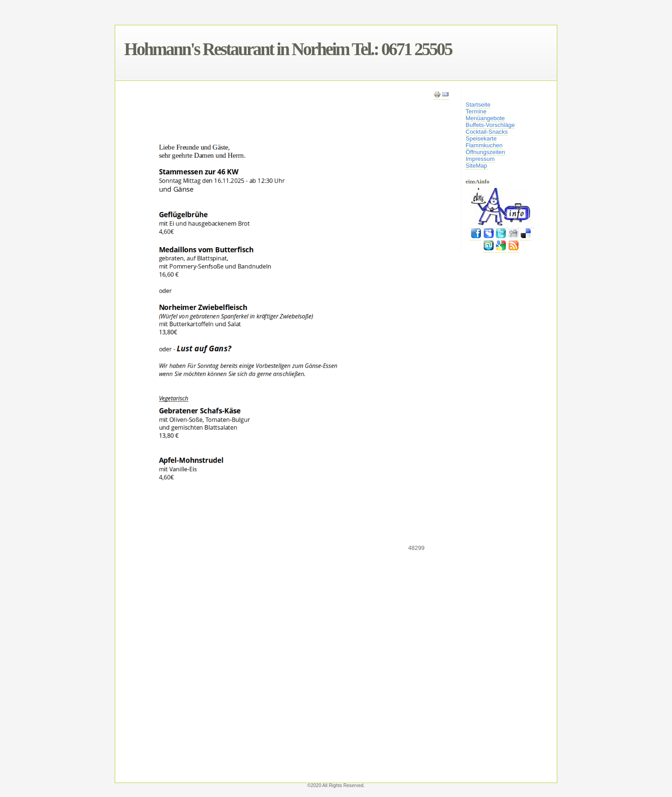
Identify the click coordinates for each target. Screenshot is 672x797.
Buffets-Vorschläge (490, 125)
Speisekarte (481, 138)
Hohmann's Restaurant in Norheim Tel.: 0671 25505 (288, 49)
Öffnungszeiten (485, 152)
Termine (476, 111)
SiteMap (476, 166)
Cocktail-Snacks (487, 132)
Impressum (480, 159)
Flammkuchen (484, 145)
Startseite (478, 105)
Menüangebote (485, 118)
